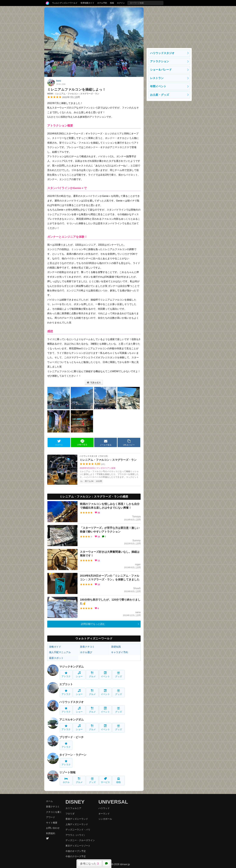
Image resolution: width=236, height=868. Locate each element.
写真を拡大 (94, 383)
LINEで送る (82, 443)
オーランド (104, 814)
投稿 (112, 3)
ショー (79, 675)
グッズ (119, 675)
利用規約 (51, 833)
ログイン (121, 3)
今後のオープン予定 (76, 851)
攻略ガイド (55, 647)
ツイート (59, 443)
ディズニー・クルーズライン (80, 840)
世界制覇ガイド (87, 3)
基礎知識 (116, 647)
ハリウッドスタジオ (71, 702)
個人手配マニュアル (60, 652)
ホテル (66, 780)
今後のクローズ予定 (76, 856)
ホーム (49, 801)
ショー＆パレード (161, 70)
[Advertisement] (169, 26)
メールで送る (106, 443)
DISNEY (75, 802)
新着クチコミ (87, 647)
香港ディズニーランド (77, 819)
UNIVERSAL (113, 802)
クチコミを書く (54, 812)
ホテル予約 (102, 3)
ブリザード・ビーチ (71, 737)
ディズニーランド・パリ (78, 830)
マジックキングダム (71, 667)
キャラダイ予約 (120, 652)
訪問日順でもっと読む (93, 624)
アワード (51, 817)
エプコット (66, 684)
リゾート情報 (67, 772)
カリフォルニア (73, 808)
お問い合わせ (53, 828)
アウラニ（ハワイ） (76, 835)
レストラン (157, 78)
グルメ (92, 675)
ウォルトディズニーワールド (65, 3)
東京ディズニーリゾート (78, 846)
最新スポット (56, 658)
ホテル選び (86, 652)
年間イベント (158, 86)
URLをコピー (129, 443)
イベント (105, 675)
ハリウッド (104, 808)
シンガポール (105, 819)
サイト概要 (52, 823)
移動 (118, 780)
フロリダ (70, 814)
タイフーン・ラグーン (73, 755)
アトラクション (160, 61)
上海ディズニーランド (77, 824)
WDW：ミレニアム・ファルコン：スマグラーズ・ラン (73, 94)
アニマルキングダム (71, 720)
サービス (105, 780)
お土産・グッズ (160, 95)
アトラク (66, 675)
